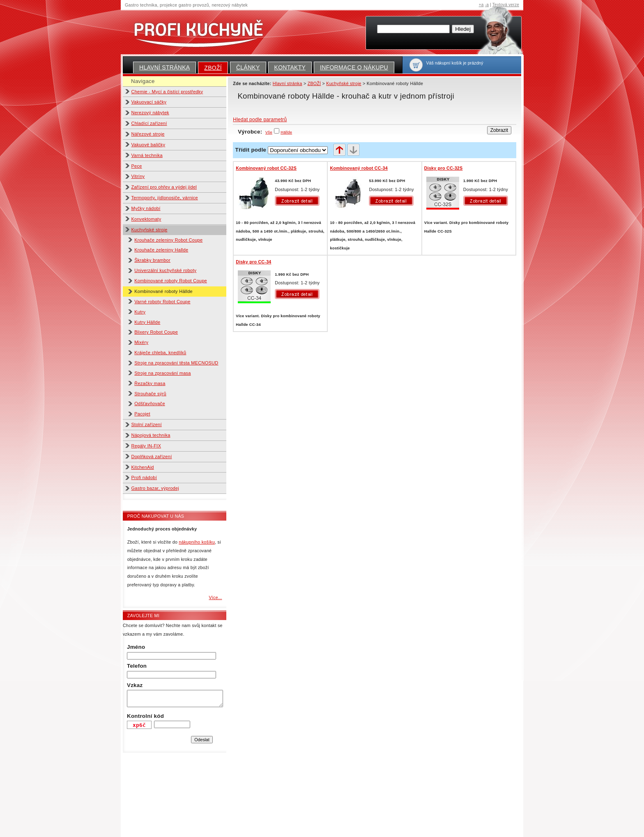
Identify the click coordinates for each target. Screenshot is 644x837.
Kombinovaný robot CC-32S (266, 168)
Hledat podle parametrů (260, 120)
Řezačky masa (150, 383)
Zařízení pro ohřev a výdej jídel (164, 187)
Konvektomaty (146, 219)
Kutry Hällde (147, 322)
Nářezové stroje (148, 134)
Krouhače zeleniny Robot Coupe (168, 240)
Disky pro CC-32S (444, 168)
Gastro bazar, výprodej (155, 488)
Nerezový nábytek (150, 113)
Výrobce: (255, 132)
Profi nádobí (144, 477)
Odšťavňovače (150, 404)
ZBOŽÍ (213, 68)
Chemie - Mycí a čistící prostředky (167, 92)
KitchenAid (143, 467)
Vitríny (138, 176)
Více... (215, 597)
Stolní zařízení (147, 424)
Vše (269, 132)
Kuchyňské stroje (149, 230)
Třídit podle (251, 150)
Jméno (136, 647)
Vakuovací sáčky (149, 102)
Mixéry (141, 342)
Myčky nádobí (146, 208)
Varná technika (147, 155)
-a (487, 5)
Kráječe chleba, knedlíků (160, 353)
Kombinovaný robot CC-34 (359, 168)
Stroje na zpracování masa (163, 373)
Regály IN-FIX (146, 446)
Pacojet (142, 414)
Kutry (140, 312)
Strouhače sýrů (150, 394)
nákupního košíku (197, 542)
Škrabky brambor (152, 260)
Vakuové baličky (148, 145)
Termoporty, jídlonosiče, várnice (165, 198)
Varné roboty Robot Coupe (162, 302)
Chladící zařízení (149, 123)
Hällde (286, 132)
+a (481, 5)
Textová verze (506, 5)
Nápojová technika (151, 435)
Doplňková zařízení (152, 457)
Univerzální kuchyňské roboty (165, 270)
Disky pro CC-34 (253, 262)
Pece (137, 166)
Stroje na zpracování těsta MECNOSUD (176, 363)
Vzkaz (135, 685)
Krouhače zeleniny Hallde (161, 250)
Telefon (137, 666)
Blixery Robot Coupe (156, 332)
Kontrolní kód (145, 716)
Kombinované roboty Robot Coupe (171, 281)
